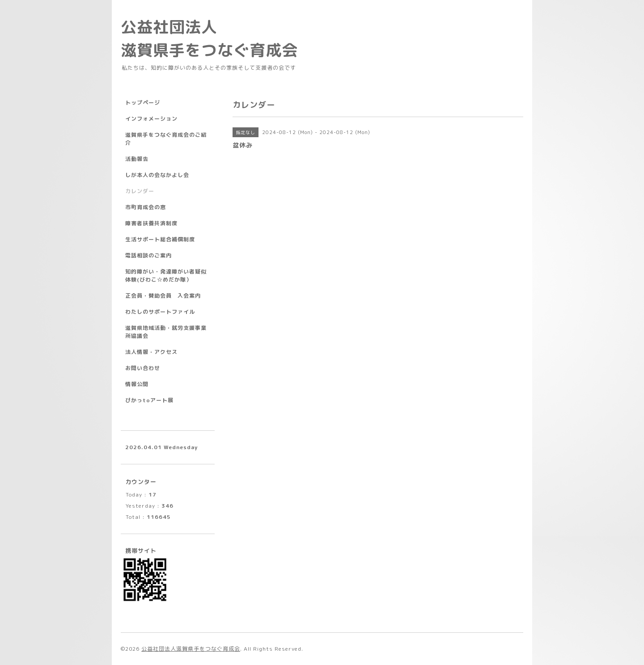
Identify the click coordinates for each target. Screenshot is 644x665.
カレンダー (140, 191)
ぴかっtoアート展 (149, 400)
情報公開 (137, 384)
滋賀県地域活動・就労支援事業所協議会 (166, 332)
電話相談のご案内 (148, 255)
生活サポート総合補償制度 (160, 239)
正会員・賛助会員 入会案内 (163, 296)
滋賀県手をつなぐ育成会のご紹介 (166, 139)
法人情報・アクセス (151, 352)
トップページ (143, 103)
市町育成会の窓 (146, 207)
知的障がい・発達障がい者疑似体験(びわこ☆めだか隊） (166, 276)
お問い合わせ (143, 368)
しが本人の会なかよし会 (157, 175)
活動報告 (137, 159)
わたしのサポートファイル (160, 312)
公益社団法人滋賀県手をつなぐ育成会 (191, 649)
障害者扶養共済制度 (151, 223)
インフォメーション (151, 119)
